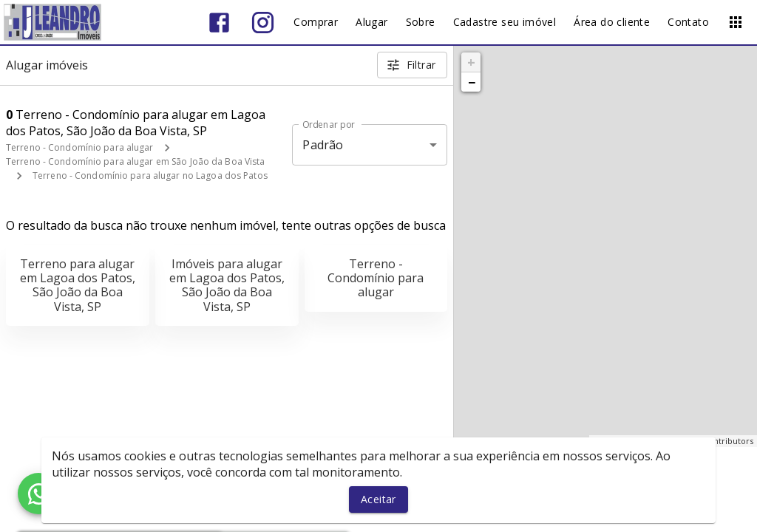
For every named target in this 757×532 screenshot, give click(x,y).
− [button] (472, 82)
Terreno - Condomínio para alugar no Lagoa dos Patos (150, 175)
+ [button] (471, 62)
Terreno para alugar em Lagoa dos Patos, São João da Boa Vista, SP (78, 285)
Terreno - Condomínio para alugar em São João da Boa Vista (135, 161)
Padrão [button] (323, 145)
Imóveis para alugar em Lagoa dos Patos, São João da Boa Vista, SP (227, 285)
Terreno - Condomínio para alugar (80, 147)
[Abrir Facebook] (219, 23)
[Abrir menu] (736, 22)
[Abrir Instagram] (263, 23)
